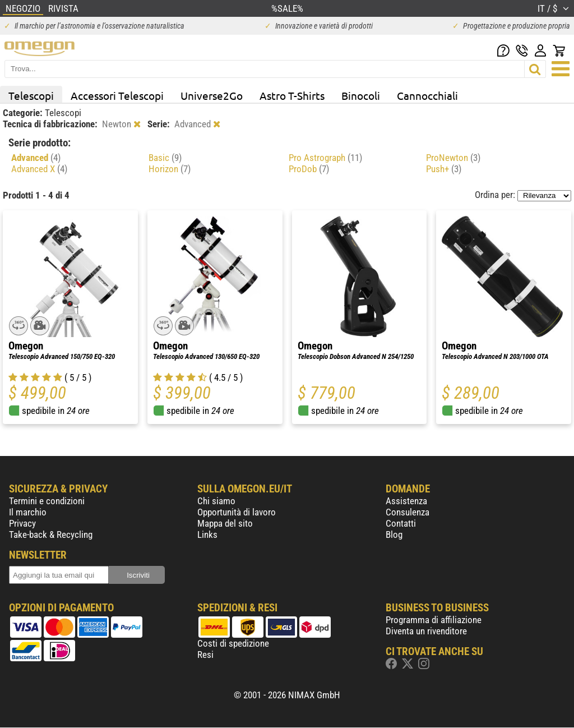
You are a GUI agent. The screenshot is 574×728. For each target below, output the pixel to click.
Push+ (444, 169)
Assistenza (406, 501)
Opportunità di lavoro (237, 512)
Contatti (401, 523)
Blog (394, 535)
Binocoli (361, 95)
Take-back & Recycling (51, 535)
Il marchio (28, 512)
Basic (165, 158)
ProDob (309, 169)
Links (207, 535)
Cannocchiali (427, 95)
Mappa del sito (225, 523)
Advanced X (39, 169)
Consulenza (408, 512)
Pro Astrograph (325, 158)
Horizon (170, 169)
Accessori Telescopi (117, 95)
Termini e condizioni (47, 501)
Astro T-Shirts (292, 95)
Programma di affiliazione (434, 620)
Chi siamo (216, 501)
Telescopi (31, 95)
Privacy (22, 523)
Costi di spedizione (233, 643)
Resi (205, 655)
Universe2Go (212, 95)
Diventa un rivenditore (426, 631)
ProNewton (453, 158)
